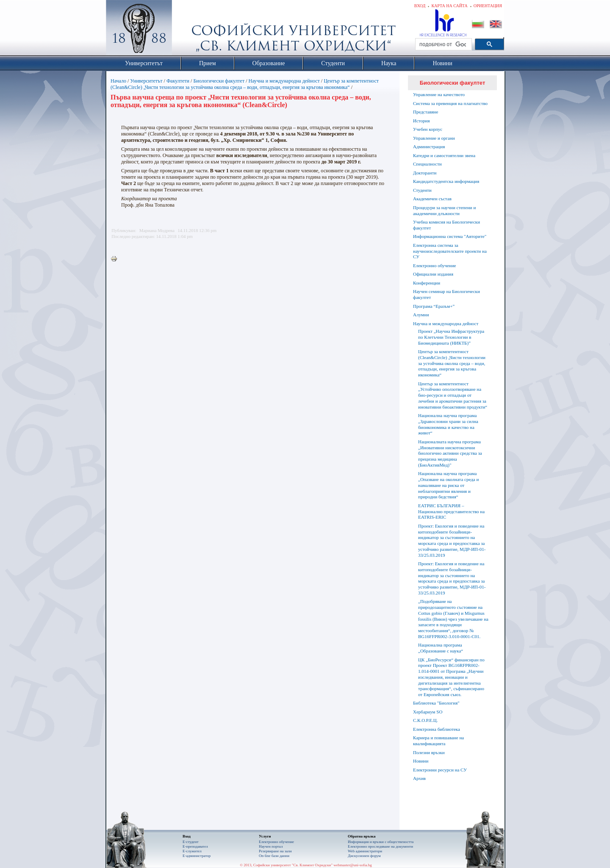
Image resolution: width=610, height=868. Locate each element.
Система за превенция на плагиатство (450, 103)
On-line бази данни (274, 856)
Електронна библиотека (437, 729)
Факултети (178, 81)
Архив (419, 778)
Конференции (427, 283)
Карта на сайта (449, 6)
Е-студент (191, 842)
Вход (420, 6)
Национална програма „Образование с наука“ (441, 648)
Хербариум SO (428, 712)
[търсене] (443, 44)
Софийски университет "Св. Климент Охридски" (187, 30)
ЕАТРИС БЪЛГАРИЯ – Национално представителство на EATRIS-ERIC (451, 511)
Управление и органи (434, 138)
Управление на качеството (439, 94)
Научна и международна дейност (284, 81)
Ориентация (488, 6)
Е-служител (192, 851)
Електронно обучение (435, 265)
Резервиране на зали (275, 851)
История (421, 121)
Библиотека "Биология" (436, 703)
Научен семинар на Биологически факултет (446, 294)
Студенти (422, 190)
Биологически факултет (219, 81)
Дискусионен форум (364, 856)
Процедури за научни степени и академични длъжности (444, 210)
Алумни (421, 315)
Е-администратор (197, 856)
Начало (118, 81)
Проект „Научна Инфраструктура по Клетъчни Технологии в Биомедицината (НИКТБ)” (451, 337)
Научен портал (271, 846)
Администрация (429, 147)
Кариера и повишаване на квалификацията (438, 741)
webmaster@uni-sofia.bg (353, 865)
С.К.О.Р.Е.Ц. (426, 720)
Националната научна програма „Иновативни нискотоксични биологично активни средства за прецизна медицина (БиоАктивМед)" (450, 453)
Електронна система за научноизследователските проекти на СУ (450, 251)
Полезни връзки (429, 752)
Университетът (146, 81)
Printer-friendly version (116, 259)
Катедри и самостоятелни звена (444, 155)
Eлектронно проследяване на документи (380, 846)
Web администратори (365, 851)
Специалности (427, 164)
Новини (421, 761)
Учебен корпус (428, 129)
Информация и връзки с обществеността (381, 842)
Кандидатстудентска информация (446, 181)
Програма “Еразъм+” (434, 306)
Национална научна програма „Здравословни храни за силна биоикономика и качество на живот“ (448, 424)
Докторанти (425, 173)
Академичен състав (432, 199)
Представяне (426, 112)
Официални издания (433, 274)
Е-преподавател (195, 846)
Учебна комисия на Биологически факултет (446, 225)
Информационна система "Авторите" (450, 236)
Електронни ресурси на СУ (440, 770)
